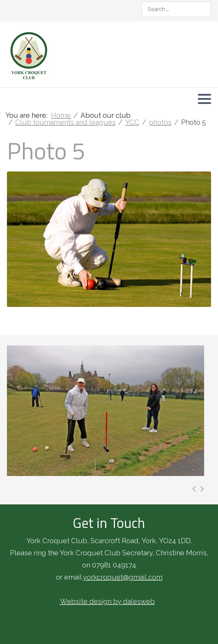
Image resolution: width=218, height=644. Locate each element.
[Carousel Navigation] (198, 489)
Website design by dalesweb (107, 601)
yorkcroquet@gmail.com (123, 577)
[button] (204, 99)
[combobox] (176, 9)
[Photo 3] (106, 411)
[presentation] (194, 489)
